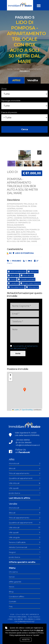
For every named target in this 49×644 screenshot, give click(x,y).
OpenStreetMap (27, 410)
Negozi (25, 552)
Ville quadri (25, 488)
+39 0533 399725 (23, 440)
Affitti (16, 80)
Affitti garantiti (15, 582)
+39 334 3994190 (25, 443)
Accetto (26, 640)
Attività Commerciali (25, 547)
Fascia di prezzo (9, 112)
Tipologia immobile (11, 101)
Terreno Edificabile (25, 542)
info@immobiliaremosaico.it (28, 445)
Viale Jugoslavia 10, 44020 (26, 433)
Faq (11, 606)
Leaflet (15, 410)
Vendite (33, 80)
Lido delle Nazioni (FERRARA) (27, 435)
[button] (25, 390)
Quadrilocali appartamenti (25, 478)
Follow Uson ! (23, 451)
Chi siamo (13, 572)
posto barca (25, 493)
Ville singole (25, 537)
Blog (11, 592)
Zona (4, 89)
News (11, 587)
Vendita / (17, 69)
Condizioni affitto (17, 597)
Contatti (12, 601)
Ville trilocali (25, 483)
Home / (10, 69)
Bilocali (25, 468)
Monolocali (25, 463)
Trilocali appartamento (25, 473)
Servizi (12, 577)
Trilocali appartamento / (32, 69)
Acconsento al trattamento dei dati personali (24, 347)
